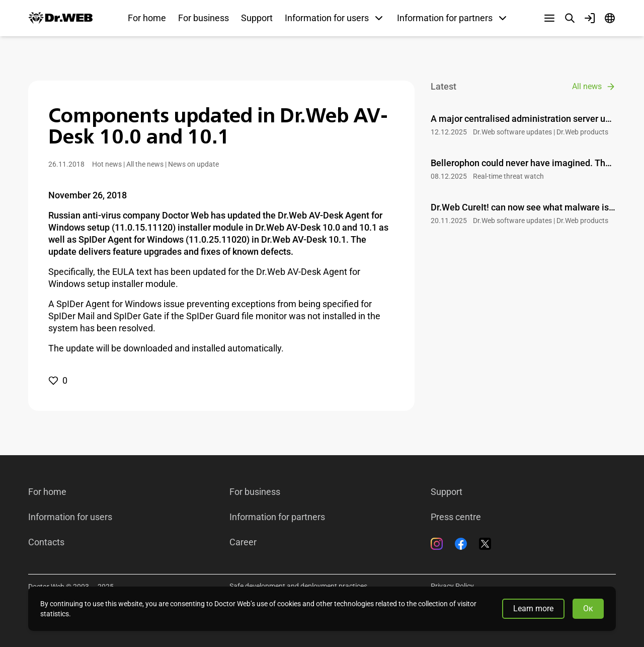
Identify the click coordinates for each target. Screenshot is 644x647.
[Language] (610, 18)
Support (257, 18)
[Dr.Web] (60, 18)
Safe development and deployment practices (298, 586)
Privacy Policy (452, 586)
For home (147, 18)
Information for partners (277, 517)
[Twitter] (485, 544)
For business (204, 18)
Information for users (70, 517)
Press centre (456, 517)
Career (243, 542)
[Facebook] (461, 544)
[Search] (570, 18)
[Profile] (590, 18)
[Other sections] (549, 18)
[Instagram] (437, 544)
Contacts (46, 542)
